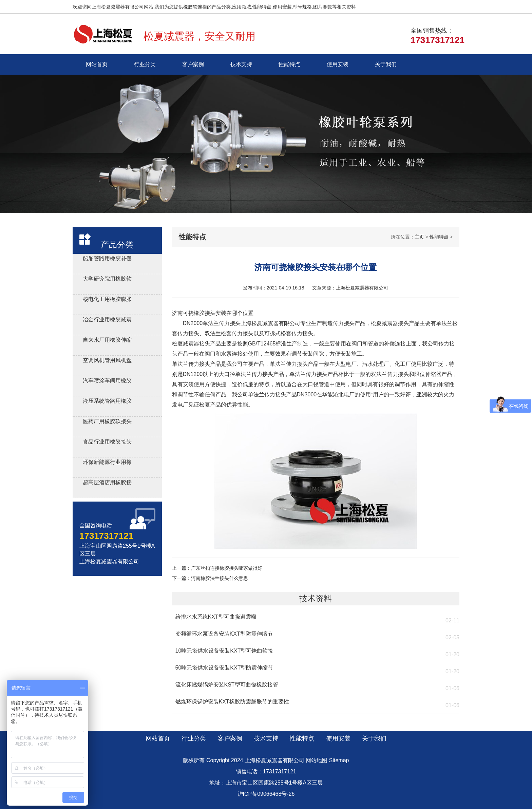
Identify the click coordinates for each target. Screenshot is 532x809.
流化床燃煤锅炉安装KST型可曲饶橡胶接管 (227, 685)
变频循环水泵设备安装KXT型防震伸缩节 (224, 634)
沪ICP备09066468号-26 (266, 794)
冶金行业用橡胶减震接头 (107, 321)
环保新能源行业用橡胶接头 (107, 463)
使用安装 (338, 64)
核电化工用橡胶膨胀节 (107, 300)
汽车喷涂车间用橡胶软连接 (107, 382)
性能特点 (289, 64)
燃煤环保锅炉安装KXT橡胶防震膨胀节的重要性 (232, 702)
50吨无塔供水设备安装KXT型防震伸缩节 (224, 668)
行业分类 (145, 64)
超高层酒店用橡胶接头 (107, 483)
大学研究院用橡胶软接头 (107, 280)
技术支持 (241, 64)
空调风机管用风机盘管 (107, 361)
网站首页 (97, 64)
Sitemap (339, 760)
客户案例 (193, 64)
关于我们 (386, 64)
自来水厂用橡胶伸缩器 (107, 341)
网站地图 (317, 760)
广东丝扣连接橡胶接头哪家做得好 (227, 568)
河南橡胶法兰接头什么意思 (220, 578)
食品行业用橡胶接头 (107, 442)
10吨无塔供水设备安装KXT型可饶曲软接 (224, 651)
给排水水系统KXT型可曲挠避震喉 (216, 617)
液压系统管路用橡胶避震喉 (107, 402)
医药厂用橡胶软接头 (107, 421)
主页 (419, 237)
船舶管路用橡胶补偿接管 (107, 259)
